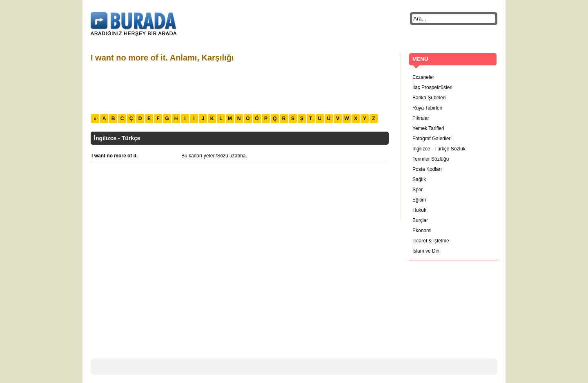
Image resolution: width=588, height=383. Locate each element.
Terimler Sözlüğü (431, 159)
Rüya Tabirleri (427, 108)
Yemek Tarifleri (428, 128)
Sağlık (419, 179)
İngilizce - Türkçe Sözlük (439, 149)
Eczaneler (423, 77)
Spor (418, 190)
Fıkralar (421, 118)
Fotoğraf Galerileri (432, 139)
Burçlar (420, 220)
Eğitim (419, 200)
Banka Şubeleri (429, 98)
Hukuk (419, 210)
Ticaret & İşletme (431, 241)
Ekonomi (422, 231)
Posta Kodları (427, 169)
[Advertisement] (239, 87)
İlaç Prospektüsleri (432, 87)
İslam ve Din (426, 251)
